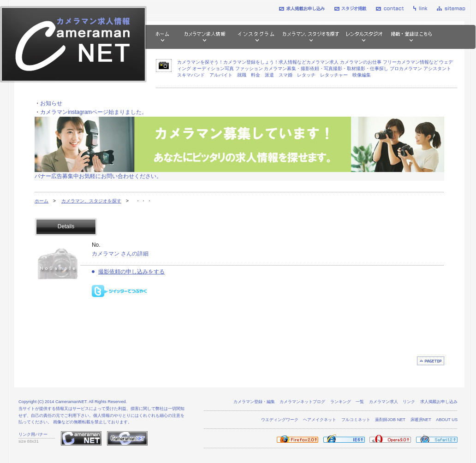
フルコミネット (356, 420)
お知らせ (51, 103)
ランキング (341, 402)
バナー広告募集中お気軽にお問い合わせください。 (98, 176)
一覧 (360, 402)
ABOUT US (447, 420)
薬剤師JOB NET (390, 420)
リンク (409, 402)
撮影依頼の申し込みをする (131, 272)
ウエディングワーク (280, 420)
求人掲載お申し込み (439, 402)
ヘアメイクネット (320, 420)
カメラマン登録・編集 (254, 402)
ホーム (42, 201)
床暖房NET (421, 420)
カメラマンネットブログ (302, 402)
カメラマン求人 (384, 402)
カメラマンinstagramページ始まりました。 (94, 112)
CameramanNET (71, 402)
